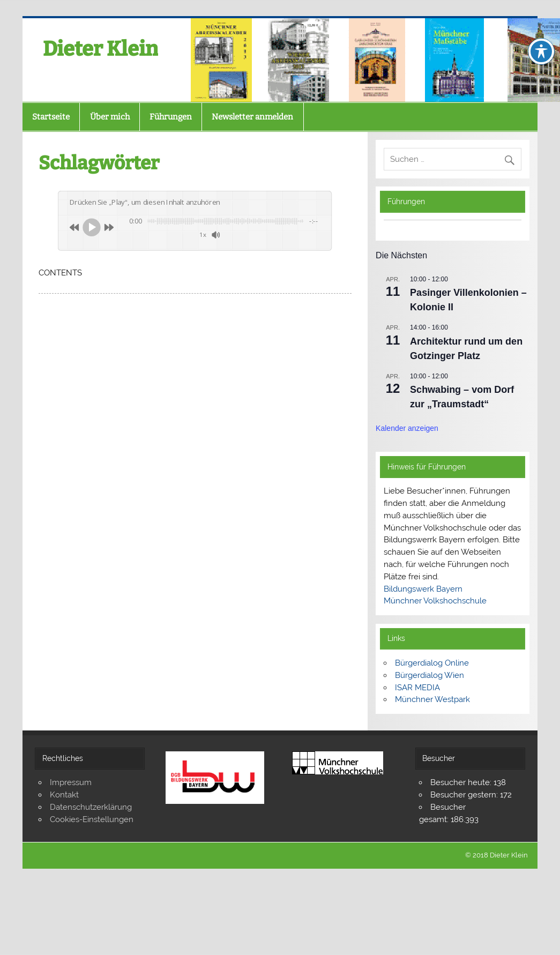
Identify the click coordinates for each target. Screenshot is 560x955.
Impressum (71, 782)
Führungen (171, 117)
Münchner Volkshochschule (435, 601)
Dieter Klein (100, 49)
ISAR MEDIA (417, 688)
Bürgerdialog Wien (430, 675)
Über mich (110, 117)
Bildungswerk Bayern (423, 589)
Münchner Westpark (432, 699)
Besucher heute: (462, 782)
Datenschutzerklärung (91, 807)
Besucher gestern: (465, 795)
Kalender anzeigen (407, 428)
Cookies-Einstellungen (92, 819)
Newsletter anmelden (252, 117)
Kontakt (64, 795)
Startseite (51, 117)
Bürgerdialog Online (432, 663)
